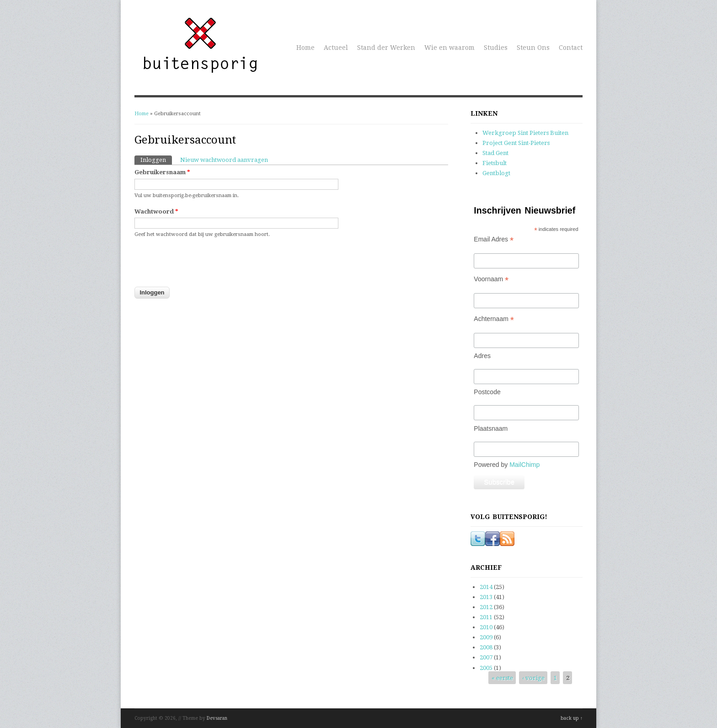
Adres (482, 356)
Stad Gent (495, 153)
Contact (571, 48)
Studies (496, 48)
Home (305, 48)
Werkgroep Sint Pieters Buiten (525, 133)
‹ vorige (533, 678)
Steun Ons (533, 48)
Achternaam (494, 319)
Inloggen (156, 159)
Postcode (487, 392)
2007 (486, 657)
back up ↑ (572, 718)
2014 (486, 587)
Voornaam (491, 279)
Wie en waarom (449, 48)
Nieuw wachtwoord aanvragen (224, 160)
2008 (486, 647)
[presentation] (204, 268)
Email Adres (494, 239)
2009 (486, 637)
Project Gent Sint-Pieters (516, 143)
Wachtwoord (156, 211)
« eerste (502, 678)
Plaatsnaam (491, 428)
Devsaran (217, 718)
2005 (486, 668)
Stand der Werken (386, 48)
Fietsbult (495, 163)
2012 (486, 607)
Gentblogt (496, 173)
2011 (486, 617)
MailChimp (524, 465)
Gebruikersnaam (162, 172)
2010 (486, 627)
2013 (486, 597)
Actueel (336, 48)
